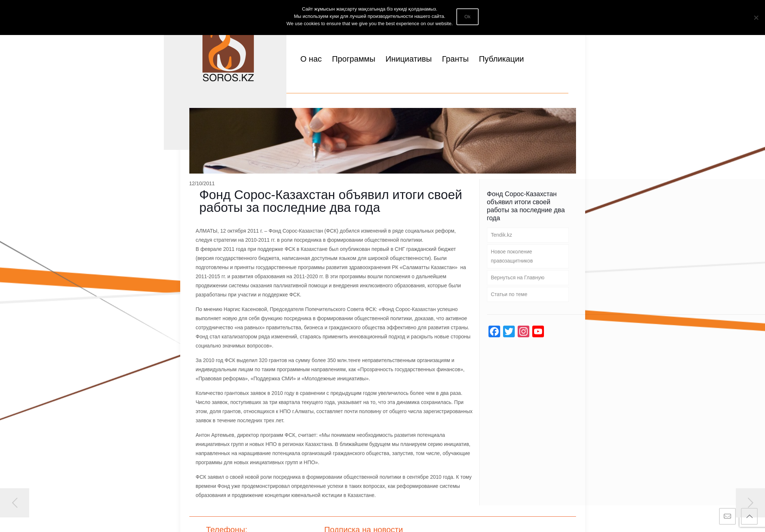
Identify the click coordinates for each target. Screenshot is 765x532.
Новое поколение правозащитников (512, 256)
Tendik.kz (502, 235)
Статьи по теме (509, 294)
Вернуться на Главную (518, 277)
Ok (467, 17)
